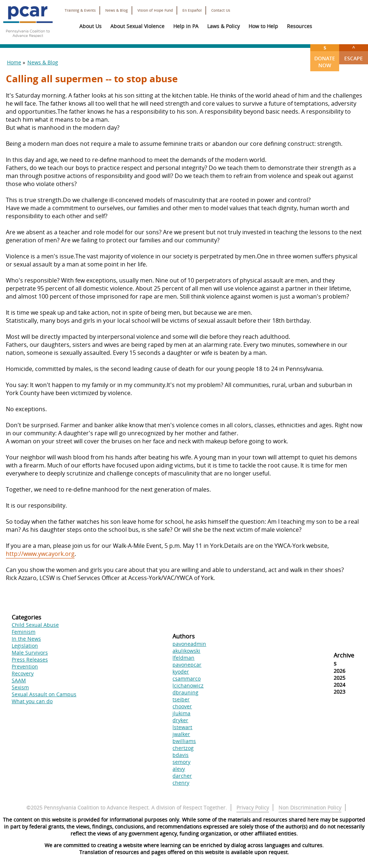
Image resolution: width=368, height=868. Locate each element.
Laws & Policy (223, 26)
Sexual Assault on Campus (44, 694)
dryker (180, 720)
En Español (192, 10)
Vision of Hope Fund (155, 10)
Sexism (20, 687)
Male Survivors (30, 653)
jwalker (181, 734)
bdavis (181, 755)
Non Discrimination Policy (310, 808)
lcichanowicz (188, 685)
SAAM (19, 680)
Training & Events (80, 10)
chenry (181, 783)
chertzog (183, 748)
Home (14, 62)
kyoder (181, 672)
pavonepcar (187, 665)
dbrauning (185, 692)
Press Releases (30, 659)
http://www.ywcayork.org (40, 554)
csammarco (187, 679)
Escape (354, 53)
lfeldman (183, 658)
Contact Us (221, 10)
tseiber (181, 699)
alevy (179, 769)
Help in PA (186, 26)
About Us (90, 26)
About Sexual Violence (137, 26)
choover (182, 706)
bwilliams (184, 741)
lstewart (182, 727)
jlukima (181, 713)
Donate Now (325, 56)
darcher (182, 776)
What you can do (32, 701)
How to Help (263, 26)
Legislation (25, 646)
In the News (26, 639)
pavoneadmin (189, 644)
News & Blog (117, 10)
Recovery (23, 673)
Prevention (25, 666)
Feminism (24, 632)
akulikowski (186, 651)
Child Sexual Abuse (35, 625)
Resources (299, 26)
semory (181, 762)
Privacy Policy (253, 808)
